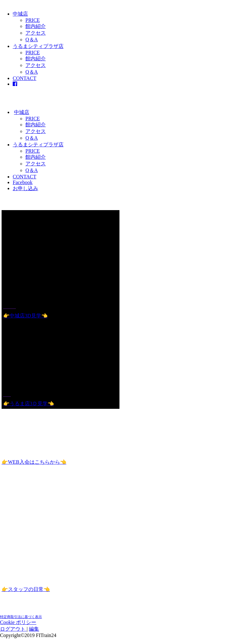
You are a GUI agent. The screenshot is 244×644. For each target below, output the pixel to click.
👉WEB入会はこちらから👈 (34, 462)
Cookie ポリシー (18, 622)
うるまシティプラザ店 (38, 46)
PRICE (33, 20)
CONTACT (24, 78)
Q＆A (32, 40)
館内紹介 (36, 26)
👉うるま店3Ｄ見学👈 (29, 404)
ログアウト (13, 629)
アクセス (36, 33)
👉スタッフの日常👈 (26, 589)
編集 (34, 629)
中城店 (20, 14)
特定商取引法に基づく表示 (21, 617)
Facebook (23, 182)
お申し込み (25, 188)
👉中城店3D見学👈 (25, 316)
